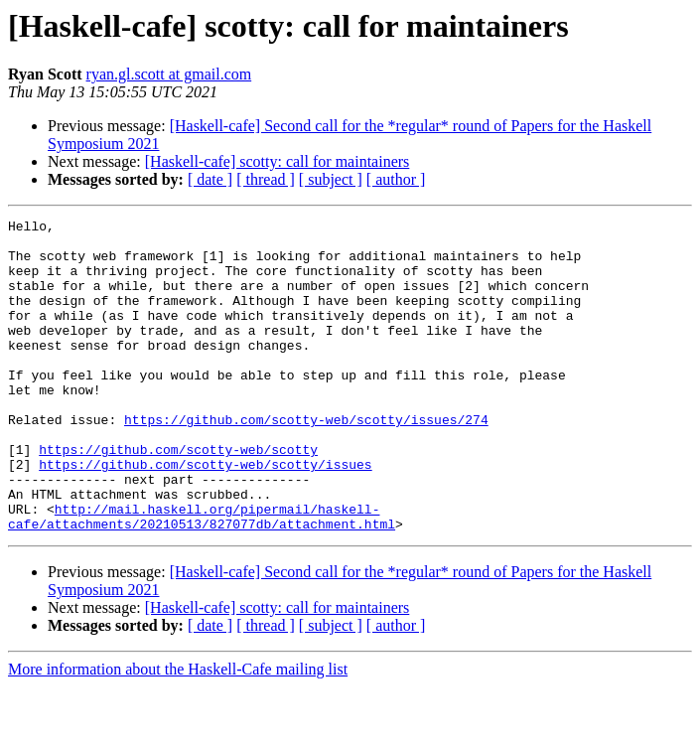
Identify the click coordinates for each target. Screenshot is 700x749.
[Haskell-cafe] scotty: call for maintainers (278, 161)
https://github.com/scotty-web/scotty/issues (205, 515)
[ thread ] (266, 179)
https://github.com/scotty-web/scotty (178, 497)
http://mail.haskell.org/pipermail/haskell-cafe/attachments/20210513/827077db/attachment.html (202, 577)
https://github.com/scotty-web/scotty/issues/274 (306, 461)
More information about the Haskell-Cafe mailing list (178, 732)
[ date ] (210, 179)
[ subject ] (331, 179)
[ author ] (396, 179)
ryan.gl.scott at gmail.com (169, 74)
